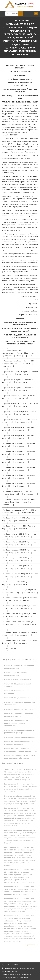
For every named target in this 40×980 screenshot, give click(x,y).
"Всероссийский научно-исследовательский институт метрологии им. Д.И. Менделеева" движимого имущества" (19, 857)
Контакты (5, 978)
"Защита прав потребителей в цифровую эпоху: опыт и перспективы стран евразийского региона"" (21, 906)
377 (24, 114)
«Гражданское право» (10, 971)
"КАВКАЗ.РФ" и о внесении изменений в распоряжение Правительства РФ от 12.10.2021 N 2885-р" (20, 818)
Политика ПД (25, 978)
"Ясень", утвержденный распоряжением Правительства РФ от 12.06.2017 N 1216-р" (20, 877)
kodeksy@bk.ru (26, 974)
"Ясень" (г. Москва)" (20, 891)
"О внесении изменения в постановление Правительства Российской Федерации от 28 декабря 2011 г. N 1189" (20, 801)
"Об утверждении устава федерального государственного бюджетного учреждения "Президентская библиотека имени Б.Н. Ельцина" (20, 838)
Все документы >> (31, 946)
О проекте (14, 978)
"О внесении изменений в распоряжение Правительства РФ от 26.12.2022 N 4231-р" (20, 789)
